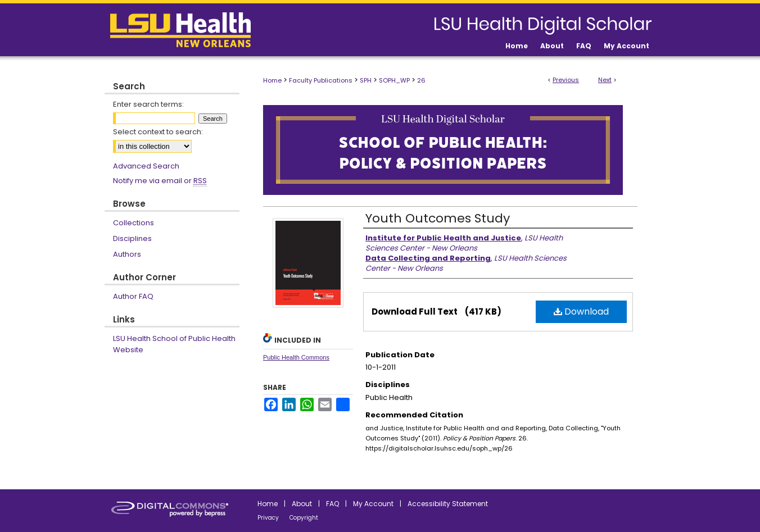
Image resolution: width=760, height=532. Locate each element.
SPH (366, 80)
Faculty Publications (321, 80)
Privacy (268, 518)
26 (421, 80)
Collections (134, 223)
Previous (566, 80)
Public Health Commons (296, 357)
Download (581, 312)
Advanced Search (146, 166)
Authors (127, 254)
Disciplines (132, 238)
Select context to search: (158, 132)
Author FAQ (133, 296)
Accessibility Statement (448, 504)
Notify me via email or (160, 181)
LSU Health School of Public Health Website (174, 344)
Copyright (304, 518)
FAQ (332, 504)
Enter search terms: (148, 104)
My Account (373, 504)
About (302, 504)
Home (272, 80)
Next (605, 80)
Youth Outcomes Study (438, 218)
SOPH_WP (394, 80)
